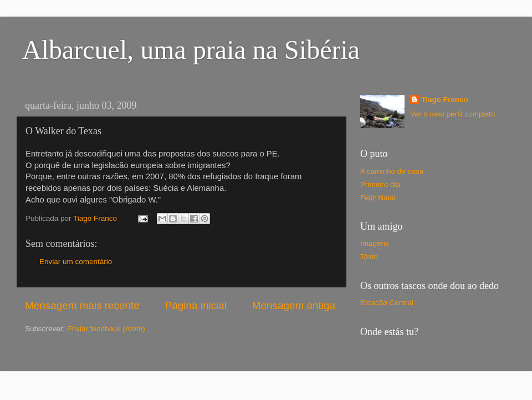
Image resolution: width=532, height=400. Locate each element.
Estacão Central (387, 303)
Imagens (375, 243)
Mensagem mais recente (82, 305)
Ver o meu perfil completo (452, 114)
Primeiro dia (380, 184)
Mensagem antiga (294, 305)
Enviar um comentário (76, 262)
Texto (369, 257)
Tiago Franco (445, 100)
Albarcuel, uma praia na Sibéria (191, 50)
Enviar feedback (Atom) (106, 329)
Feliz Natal (378, 198)
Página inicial (196, 305)
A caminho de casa (392, 171)
